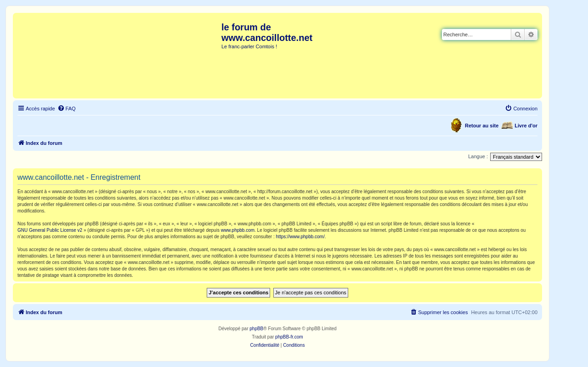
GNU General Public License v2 (50, 230)
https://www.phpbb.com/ (300, 237)
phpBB (256, 329)
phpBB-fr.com (289, 337)
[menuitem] (67, 109)
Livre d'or (526, 126)
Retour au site (482, 126)
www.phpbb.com (238, 230)
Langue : (478, 156)
